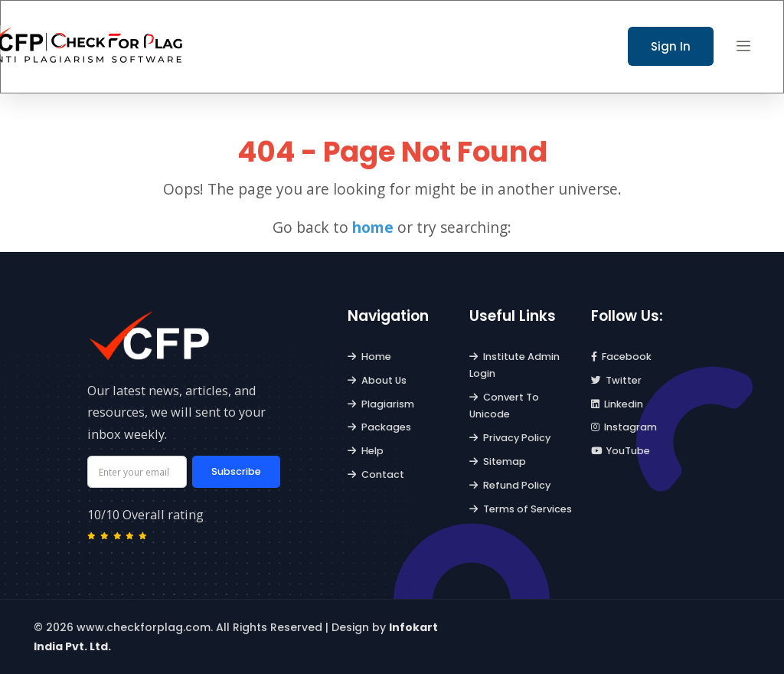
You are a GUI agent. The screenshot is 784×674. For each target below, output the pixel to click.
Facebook (622, 357)
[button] (743, 47)
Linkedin (617, 404)
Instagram (624, 427)
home (373, 227)
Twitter (617, 380)
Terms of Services (521, 509)
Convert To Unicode (504, 406)
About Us (377, 380)
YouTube (621, 451)
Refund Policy (510, 485)
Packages (379, 427)
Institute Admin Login (514, 365)
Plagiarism (381, 404)
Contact (376, 474)
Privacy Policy (510, 438)
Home (369, 357)
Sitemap (498, 461)
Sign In (671, 46)
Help (366, 451)
